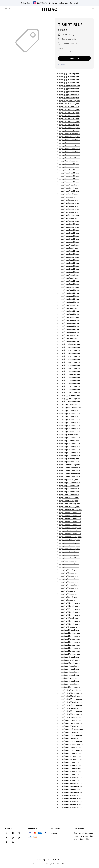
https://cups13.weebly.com (69, 666)
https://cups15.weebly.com (69, 672)
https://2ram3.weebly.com (69, 293)
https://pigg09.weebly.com (69, 86)
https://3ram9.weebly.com (69, 281)
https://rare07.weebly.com (69, 543)
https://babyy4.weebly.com (70, 473)
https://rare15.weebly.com (69, 567)
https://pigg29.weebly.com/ (70, 368)
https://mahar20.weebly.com (70, 537)
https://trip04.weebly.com (69, 579)
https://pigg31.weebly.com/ (69, 374)
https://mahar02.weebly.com (70, 693)
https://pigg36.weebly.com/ (70, 389)
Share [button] (61, 64)
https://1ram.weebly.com (68, 197)
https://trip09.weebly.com (69, 594)
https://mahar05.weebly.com (70, 702)
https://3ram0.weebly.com (69, 254)
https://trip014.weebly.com (69, 609)
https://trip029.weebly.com (69, 428)
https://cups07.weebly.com (69, 648)
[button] (6, 9)
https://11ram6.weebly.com (69, 122)
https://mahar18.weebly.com (70, 531)
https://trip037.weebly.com (69, 452)
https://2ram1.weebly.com (69, 287)
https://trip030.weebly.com (70, 431)
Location (54, 833)
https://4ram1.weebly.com (69, 227)
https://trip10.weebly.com (69, 597)
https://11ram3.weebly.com (69, 113)
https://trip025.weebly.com (69, 416)
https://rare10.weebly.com (69, 552)
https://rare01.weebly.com (69, 495)
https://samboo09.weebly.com (71, 744)
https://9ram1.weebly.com (69, 167)
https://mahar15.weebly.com (70, 522)
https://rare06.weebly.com (69, 540)
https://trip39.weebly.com (69, 458)
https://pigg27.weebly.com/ (70, 362)
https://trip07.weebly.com (69, 588)
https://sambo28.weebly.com (70, 801)
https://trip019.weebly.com (69, 624)
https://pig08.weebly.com (69, 83)
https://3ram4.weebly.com (69, 266)
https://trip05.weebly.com (69, 582)
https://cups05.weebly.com (69, 642)
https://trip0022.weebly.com (70, 407)
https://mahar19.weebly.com (70, 534)
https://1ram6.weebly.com (69, 212)
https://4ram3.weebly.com (69, 233)
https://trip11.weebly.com (68, 600)
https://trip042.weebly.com (70, 483)
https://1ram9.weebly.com (69, 221)
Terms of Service (39, 864)
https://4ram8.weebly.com (69, 248)
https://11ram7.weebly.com (69, 125)
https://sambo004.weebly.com (71, 729)
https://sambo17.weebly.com (70, 768)
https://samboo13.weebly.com (70, 756)
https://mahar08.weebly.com (70, 711)
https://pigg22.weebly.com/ (70, 347)
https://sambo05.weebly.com (70, 732)
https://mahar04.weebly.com (70, 699)
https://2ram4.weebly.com (69, 296)
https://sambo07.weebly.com (70, 738)
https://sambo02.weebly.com (70, 723)
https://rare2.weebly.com (69, 498)
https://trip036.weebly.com (70, 449)
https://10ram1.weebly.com (69, 137)
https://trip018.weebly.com (69, 621)
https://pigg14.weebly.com (69, 91)
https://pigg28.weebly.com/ (70, 365)
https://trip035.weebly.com (69, 446)
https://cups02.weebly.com (69, 633)
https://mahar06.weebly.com (70, 705)
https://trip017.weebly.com (69, 618)
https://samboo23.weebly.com (71, 786)
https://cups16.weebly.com (69, 675)
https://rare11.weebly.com (69, 555)
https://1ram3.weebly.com (69, 203)
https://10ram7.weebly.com (69, 155)
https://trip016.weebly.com (69, 615)
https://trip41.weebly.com (69, 479)
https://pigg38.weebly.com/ (70, 395)
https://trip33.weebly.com (69, 440)
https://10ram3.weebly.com (70, 143)
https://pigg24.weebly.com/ (70, 353)
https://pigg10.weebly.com (69, 88)
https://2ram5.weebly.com (69, 299)
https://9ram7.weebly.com (69, 185)
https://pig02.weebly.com (69, 73)
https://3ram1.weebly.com (69, 257)
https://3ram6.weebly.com (69, 272)
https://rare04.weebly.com (69, 504)
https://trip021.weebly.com (69, 404)
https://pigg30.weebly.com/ (70, 371)
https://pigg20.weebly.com (69, 101)
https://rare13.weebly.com (69, 561)
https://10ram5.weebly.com (70, 149)
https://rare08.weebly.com (69, 546)
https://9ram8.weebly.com (69, 188)
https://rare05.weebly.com (69, 507)
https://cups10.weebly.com (69, 657)
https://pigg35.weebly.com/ (70, 386)
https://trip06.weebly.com (69, 585)
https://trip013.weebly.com (69, 606)
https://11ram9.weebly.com (69, 131)
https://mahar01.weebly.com (70, 690)
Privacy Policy (51, 864)
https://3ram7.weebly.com (69, 275)
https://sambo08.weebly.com (70, 741)
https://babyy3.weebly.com (70, 471)
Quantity (61, 48)
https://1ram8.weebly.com (69, 218)
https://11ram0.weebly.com (69, 103)
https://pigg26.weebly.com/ (70, 359)
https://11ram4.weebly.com (69, 116)
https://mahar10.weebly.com (70, 717)
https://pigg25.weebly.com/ (70, 356)
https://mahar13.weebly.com (70, 516)
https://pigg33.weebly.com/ (70, 380)
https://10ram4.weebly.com (70, 146)
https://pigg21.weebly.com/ (69, 344)
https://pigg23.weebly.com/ (70, 350)
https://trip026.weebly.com (70, 419)
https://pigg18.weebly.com (69, 98)
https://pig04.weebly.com (69, 76)
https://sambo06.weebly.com (70, 735)
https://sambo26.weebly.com (70, 795)
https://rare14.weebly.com (69, 564)
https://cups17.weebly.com (69, 678)
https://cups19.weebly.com (69, 684)
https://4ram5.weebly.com (69, 239)
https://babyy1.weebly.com (69, 464)
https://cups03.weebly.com (69, 636)
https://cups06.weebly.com (69, 645)
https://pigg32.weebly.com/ (70, 377)
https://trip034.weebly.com (70, 443)
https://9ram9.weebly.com (69, 191)
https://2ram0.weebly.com (69, 284)
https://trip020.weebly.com (70, 627)
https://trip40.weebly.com (69, 461)
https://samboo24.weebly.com (71, 789)
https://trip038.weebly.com (70, 455)
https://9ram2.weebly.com (69, 170)
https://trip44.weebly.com (69, 488)
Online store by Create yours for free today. (49, 3)
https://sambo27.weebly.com (70, 798)
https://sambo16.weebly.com (70, 765)
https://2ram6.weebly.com (69, 302)
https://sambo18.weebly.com (70, 771)
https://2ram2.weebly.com (69, 290)
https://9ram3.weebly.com (69, 173)
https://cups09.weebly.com (69, 654)
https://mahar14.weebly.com (70, 519)
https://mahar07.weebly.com (70, 708)
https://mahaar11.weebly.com (70, 510)
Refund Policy (61, 864)
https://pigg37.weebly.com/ (70, 392)
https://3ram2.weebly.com (69, 260)
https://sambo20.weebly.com (70, 777)
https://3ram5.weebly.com (69, 269)
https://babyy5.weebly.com (70, 476)
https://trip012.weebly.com (69, 603)
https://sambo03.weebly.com (70, 726)
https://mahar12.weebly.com (70, 513)
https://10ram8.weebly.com (70, 158)
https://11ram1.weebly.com (69, 107)
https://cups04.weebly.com (69, 639)
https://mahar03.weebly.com (70, 696)
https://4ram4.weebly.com (69, 236)
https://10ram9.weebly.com (70, 161)
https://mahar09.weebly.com (70, 714)
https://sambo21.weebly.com (70, 780)
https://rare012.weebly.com (70, 558)
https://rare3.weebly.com (69, 501)
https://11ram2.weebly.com (69, 110)
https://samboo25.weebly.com (71, 792)
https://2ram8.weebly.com (69, 308)
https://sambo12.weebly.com (70, 753)
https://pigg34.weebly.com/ (70, 383)
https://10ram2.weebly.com (70, 140)
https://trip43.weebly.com (69, 486)
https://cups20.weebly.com (69, 687)
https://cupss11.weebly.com (69, 660)
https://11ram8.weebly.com (69, 128)
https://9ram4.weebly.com (69, 176)
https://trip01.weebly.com (69, 570)
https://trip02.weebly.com (69, 573)
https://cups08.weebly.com (69, 651)
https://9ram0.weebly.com (69, 164)
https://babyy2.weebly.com (70, 467)
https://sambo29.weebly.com (70, 804)
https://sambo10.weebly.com (70, 747)
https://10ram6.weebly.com (70, 152)
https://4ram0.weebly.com (69, 224)
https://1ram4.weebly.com (69, 206)
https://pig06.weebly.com (69, 79)
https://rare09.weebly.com (69, 549)
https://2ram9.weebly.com (69, 311)
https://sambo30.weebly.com (70, 807)
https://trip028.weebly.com (70, 425)
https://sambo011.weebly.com (70, 750)
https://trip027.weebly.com (69, 422)
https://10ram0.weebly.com (70, 134)
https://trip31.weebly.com (69, 434)
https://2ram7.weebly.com (69, 305)
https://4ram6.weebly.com (69, 242)
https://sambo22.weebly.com (70, 783)
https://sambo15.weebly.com (70, 762)
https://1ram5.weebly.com (69, 209)
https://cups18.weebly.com (69, 681)
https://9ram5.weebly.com (69, 179)
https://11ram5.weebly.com (69, 119)
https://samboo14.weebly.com (71, 759)
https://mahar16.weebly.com (70, 525)
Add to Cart (74, 58)
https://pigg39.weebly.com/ (70, 398)
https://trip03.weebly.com (69, 576)
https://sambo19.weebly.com (70, 774)
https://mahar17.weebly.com (70, 528)
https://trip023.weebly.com (69, 410)
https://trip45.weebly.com (69, 491)
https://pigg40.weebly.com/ (70, 401)
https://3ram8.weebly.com (69, 278)
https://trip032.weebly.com (70, 437)
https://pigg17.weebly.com (69, 95)
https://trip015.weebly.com (69, 612)
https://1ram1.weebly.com (69, 194)
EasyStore (58, 860)
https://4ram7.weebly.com (69, 245)
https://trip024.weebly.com (70, 413)
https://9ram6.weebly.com (69, 182)
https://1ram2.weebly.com (69, 200)
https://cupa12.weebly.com (69, 663)
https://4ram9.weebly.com (69, 251)
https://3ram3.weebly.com (69, 263)
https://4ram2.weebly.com (69, 230)
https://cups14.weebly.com (69, 669)
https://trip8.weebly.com (68, 591)
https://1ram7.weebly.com (69, 215)
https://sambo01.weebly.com (70, 720)
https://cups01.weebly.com (69, 630)
